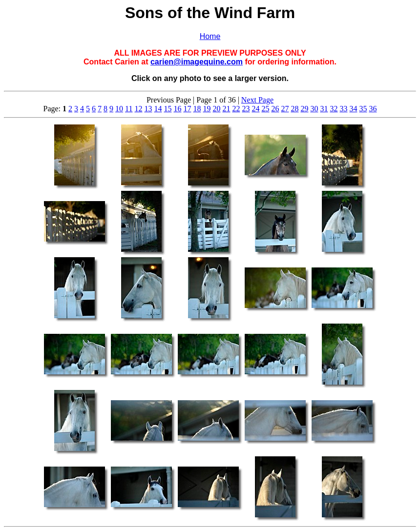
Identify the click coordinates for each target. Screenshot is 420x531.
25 (265, 109)
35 (363, 109)
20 (216, 109)
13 (148, 109)
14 (158, 109)
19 (207, 109)
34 (353, 109)
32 (334, 109)
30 (314, 109)
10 (119, 109)
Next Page (257, 100)
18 (197, 109)
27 (285, 109)
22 (236, 109)
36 (373, 109)
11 (129, 109)
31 (324, 109)
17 (187, 109)
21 (226, 109)
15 (168, 109)
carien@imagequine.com (197, 62)
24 (255, 109)
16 (177, 109)
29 (304, 109)
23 (246, 109)
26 (275, 109)
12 (138, 109)
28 (294, 109)
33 (343, 109)
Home (210, 36)
